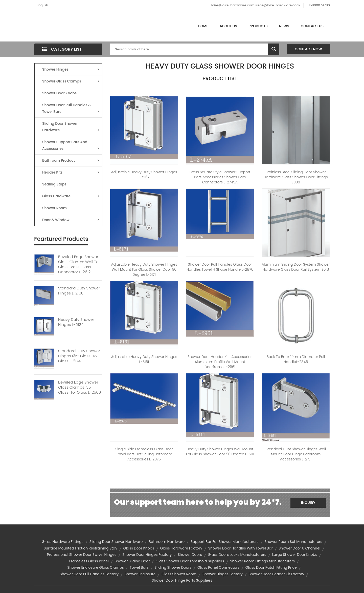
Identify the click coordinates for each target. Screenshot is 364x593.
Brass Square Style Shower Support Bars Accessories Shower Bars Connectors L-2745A (220, 177)
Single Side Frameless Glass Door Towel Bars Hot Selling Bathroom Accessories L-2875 (144, 454)
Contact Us (312, 26)
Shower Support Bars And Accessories (71, 146)
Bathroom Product (71, 160)
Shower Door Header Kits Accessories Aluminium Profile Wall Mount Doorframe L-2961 (220, 362)
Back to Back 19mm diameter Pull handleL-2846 (296, 359)
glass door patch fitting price (271, 567)
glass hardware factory (181, 548)
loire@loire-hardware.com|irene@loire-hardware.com (256, 5)
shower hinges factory (223, 574)
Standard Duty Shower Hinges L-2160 (79, 291)
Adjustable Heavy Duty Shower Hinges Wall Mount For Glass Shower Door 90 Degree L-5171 (144, 269)
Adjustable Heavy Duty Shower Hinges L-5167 (144, 175)
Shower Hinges (71, 69)
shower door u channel (299, 548)
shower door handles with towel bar (241, 548)
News (284, 26)
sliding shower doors (173, 567)
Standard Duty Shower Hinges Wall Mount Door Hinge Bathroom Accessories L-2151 (296, 454)
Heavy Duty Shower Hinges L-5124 (76, 322)
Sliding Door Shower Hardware (71, 127)
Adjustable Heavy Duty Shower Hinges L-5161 (144, 359)
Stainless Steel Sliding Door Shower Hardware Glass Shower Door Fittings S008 (296, 177)
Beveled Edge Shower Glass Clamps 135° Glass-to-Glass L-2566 (79, 387)
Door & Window (71, 220)
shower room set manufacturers (293, 542)
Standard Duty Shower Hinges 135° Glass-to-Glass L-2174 (79, 356)
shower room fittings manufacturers (262, 561)
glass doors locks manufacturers (237, 555)
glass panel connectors (218, 567)
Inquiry (308, 503)
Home (203, 26)
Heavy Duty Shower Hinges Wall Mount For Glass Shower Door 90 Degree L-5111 (220, 452)
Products (258, 26)
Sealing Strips (54, 184)
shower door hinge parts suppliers (182, 580)
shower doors (190, 555)
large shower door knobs (295, 555)
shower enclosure (140, 574)
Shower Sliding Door (132, 561)
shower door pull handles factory (89, 574)
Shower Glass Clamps (71, 81)
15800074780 (319, 5)
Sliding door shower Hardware (116, 542)
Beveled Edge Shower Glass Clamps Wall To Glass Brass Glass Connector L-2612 (78, 264)
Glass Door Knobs (139, 548)
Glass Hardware (71, 196)
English (42, 5)
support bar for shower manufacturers (225, 542)
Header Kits (71, 172)
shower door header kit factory (277, 574)
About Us (228, 26)
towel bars (139, 567)
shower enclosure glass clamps (95, 567)
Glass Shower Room (179, 574)
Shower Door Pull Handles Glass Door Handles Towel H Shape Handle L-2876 (220, 267)
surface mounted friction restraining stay (81, 548)
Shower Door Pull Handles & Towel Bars (71, 109)
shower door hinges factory (147, 555)
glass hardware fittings (62, 542)
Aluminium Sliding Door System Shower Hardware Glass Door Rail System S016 (296, 267)
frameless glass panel (89, 561)
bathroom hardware (167, 542)
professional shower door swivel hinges (82, 555)
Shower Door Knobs (59, 93)
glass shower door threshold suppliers (190, 561)
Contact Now (308, 49)
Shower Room (54, 208)
